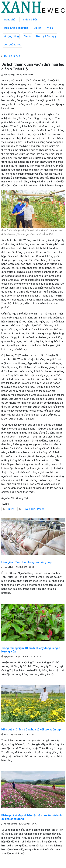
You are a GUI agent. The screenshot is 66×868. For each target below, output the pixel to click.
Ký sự (50, 28)
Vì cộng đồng (11, 36)
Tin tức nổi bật (29, 20)
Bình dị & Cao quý (46, 36)
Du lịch (38, 28)
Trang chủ (9, 20)
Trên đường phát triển (16, 28)
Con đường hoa (12, 45)
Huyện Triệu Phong (34, 509)
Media (27, 36)
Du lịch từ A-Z (12, 56)
